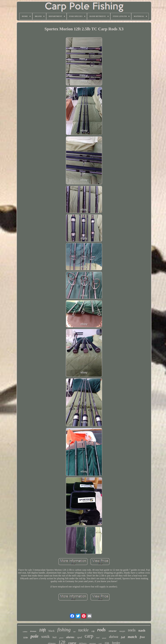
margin (122, 631)
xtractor (112, 631)
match (132, 637)
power (104, 638)
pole (34, 636)
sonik (46, 637)
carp (89, 636)
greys (61, 638)
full (123, 637)
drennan (33, 631)
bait (55, 637)
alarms (70, 637)
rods (102, 630)
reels (132, 630)
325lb (25, 638)
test (74, 632)
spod (79, 637)
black (52, 631)
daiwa (114, 637)
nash (142, 630)
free (142, 637)
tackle (83, 630)
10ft (42, 630)
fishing (64, 630)
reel (98, 638)
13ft (93, 631)
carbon (25, 632)
